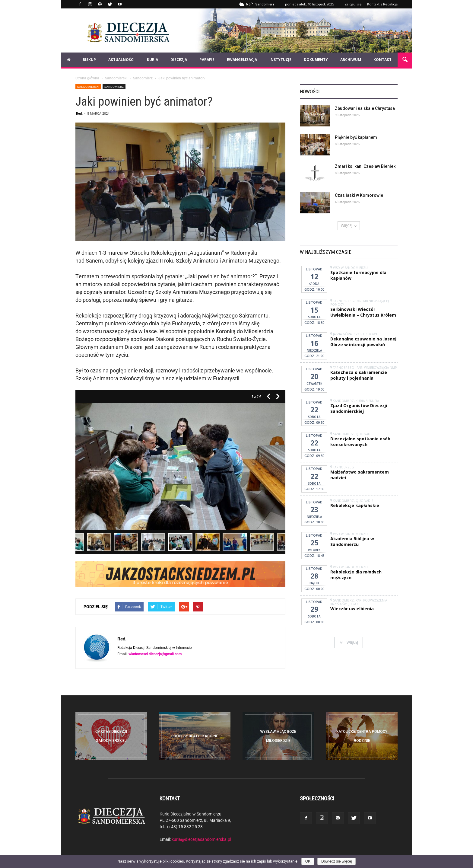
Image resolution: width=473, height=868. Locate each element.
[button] (405, 60)
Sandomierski (88, 87)
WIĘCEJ (349, 226)
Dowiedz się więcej (336, 861)
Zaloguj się (353, 4)
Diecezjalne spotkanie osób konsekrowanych (360, 442)
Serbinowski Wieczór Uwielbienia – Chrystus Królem (363, 312)
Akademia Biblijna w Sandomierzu (352, 541)
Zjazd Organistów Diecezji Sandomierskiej (359, 408)
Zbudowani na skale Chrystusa (365, 108)
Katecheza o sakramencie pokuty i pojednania (359, 375)
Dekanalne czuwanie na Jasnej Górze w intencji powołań (363, 342)
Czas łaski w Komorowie (359, 195)
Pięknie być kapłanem (356, 137)
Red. (79, 113)
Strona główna (87, 78)
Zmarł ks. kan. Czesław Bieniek (365, 166)
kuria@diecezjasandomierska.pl (201, 839)
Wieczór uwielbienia (352, 609)
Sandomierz (114, 87)
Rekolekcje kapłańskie (355, 505)
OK (308, 861)
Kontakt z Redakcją (382, 4)
